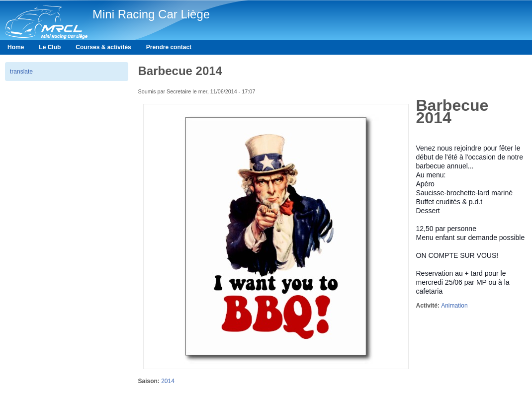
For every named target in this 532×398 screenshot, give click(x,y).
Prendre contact (169, 47)
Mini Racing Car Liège (151, 14)
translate (21, 72)
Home (16, 47)
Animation (454, 306)
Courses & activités (103, 47)
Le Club (50, 47)
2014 (168, 381)
